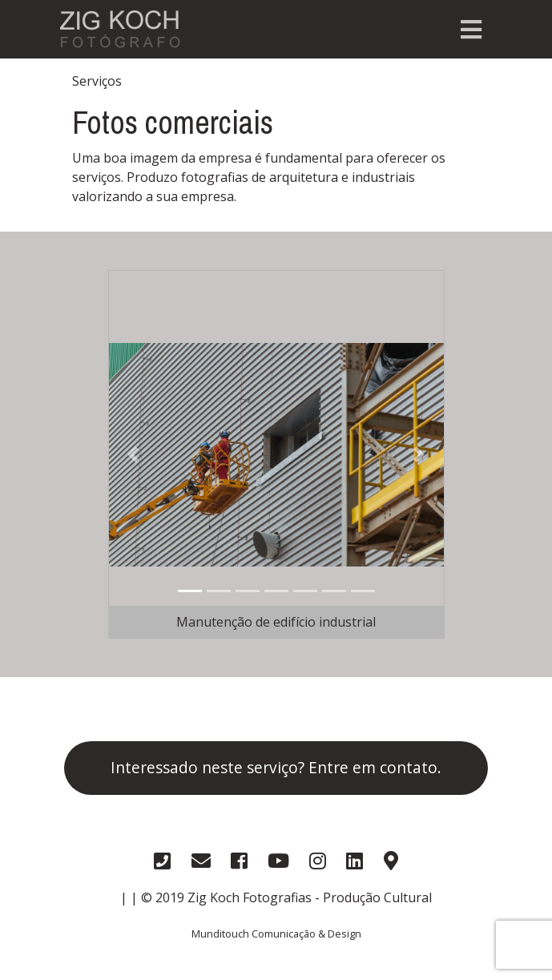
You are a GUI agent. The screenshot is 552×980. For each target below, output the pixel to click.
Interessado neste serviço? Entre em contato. (276, 767)
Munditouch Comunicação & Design (276, 934)
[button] (133, 454)
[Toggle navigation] (471, 30)
